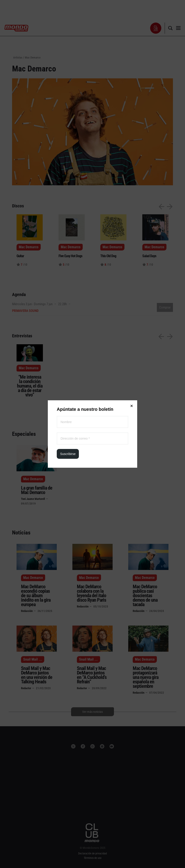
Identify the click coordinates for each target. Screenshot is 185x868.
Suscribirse (68, 100)
